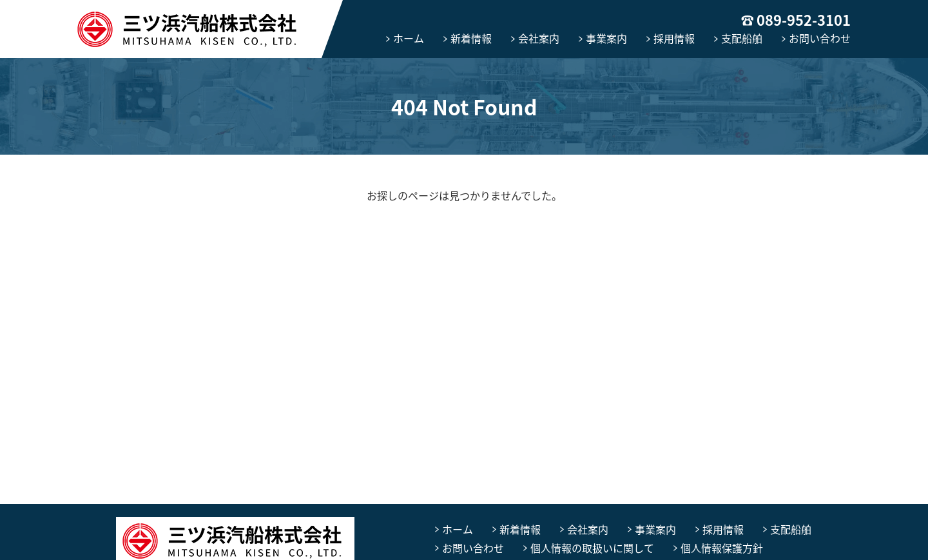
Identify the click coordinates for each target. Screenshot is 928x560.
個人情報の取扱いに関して (592, 548)
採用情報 (674, 38)
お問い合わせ (820, 38)
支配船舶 (742, 38)
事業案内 (606, 38)
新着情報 (471, 38)
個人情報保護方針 (722, 548)
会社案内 (539, 38)
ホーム (409, 38)
